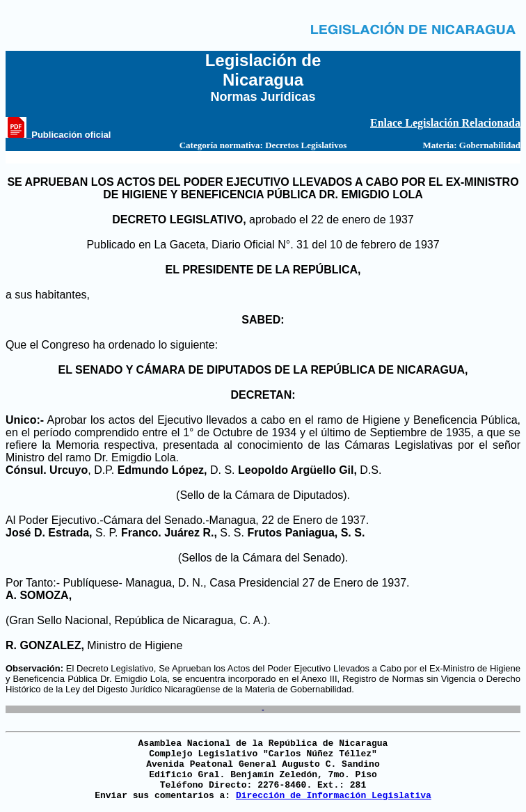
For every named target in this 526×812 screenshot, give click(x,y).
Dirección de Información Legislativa (334, 796)
